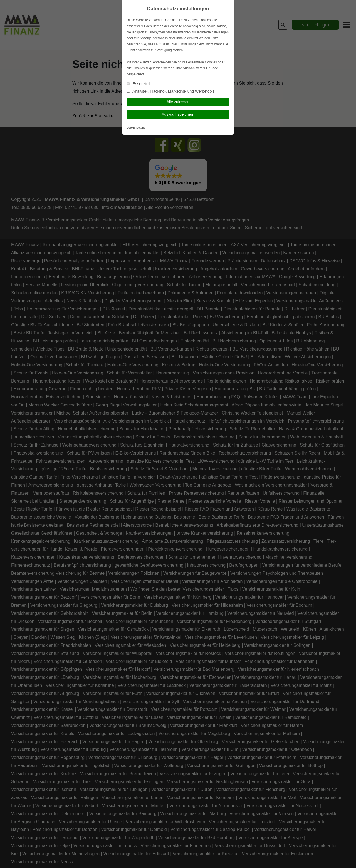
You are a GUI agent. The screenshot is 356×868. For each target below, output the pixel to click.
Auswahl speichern (178, 114)
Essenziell (138, 84)
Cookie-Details (136, 128)
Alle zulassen (178, 102)
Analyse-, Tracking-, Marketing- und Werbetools (171, 91)
